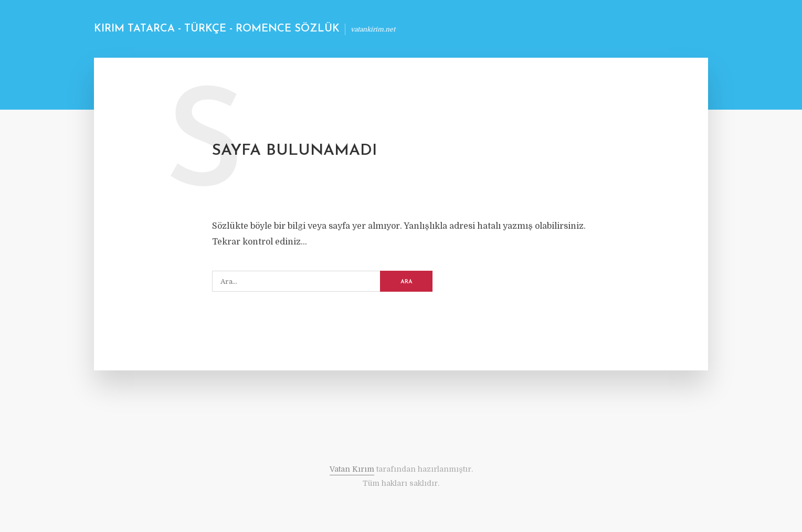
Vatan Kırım (352, 469)
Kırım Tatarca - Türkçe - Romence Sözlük (217, 29)
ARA (407, 282)
